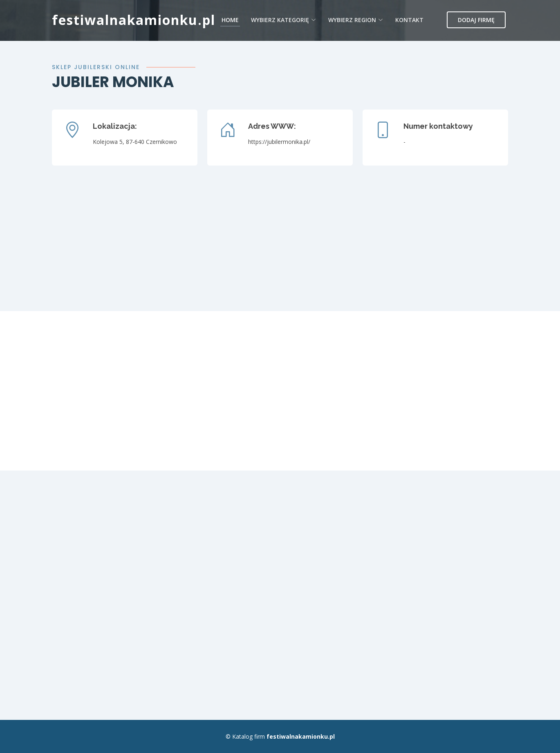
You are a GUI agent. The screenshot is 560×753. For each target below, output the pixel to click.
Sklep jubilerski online (96, 67)
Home (230, 20)
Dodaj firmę (476, 20)
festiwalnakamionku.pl (134, 20)
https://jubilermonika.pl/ (279, 142)
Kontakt (409, 20)
